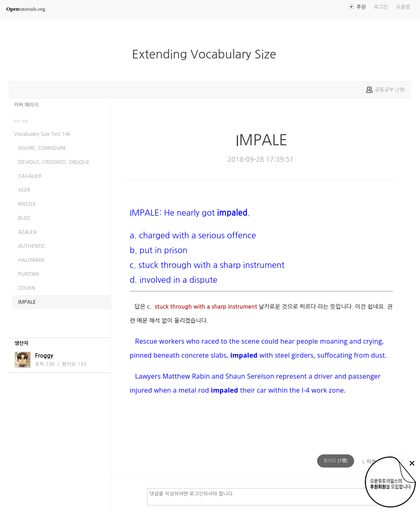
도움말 (403, 7)
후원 (361, 7)
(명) (336, 461)
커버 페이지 (26, 105)
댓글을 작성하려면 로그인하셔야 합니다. (276, 496)
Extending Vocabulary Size (209, 54)
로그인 (381, 7)
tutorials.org (26, 9)
